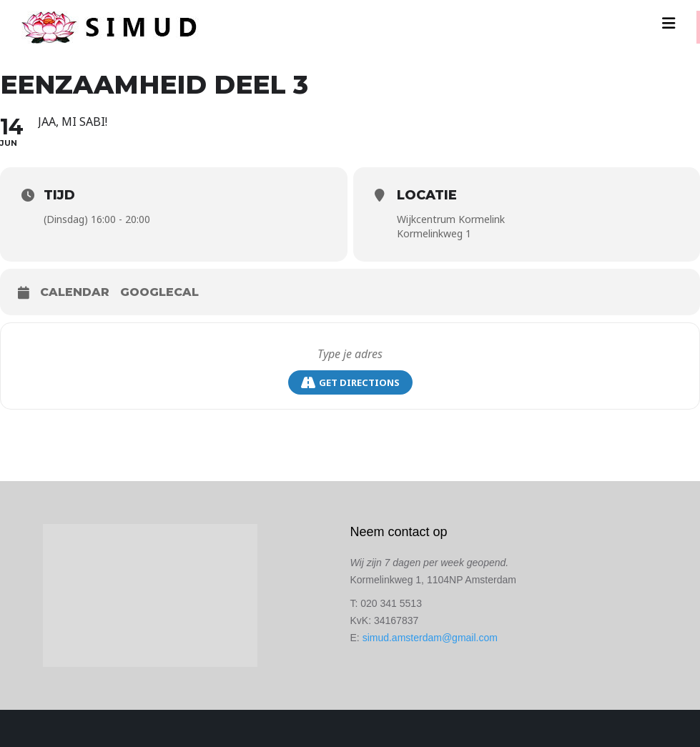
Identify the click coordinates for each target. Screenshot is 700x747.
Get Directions (350, 383)
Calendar (75, 292)
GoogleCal (159, 292)
